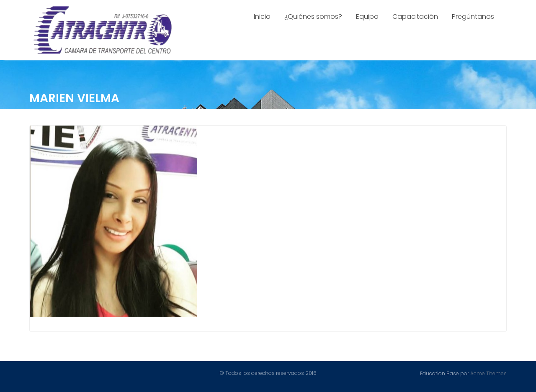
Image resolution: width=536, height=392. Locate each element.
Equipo (367, 17)
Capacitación (415, 17)
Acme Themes (488, 373)
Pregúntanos (473, 17)
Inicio (262, 17)
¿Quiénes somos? (313, 17)
